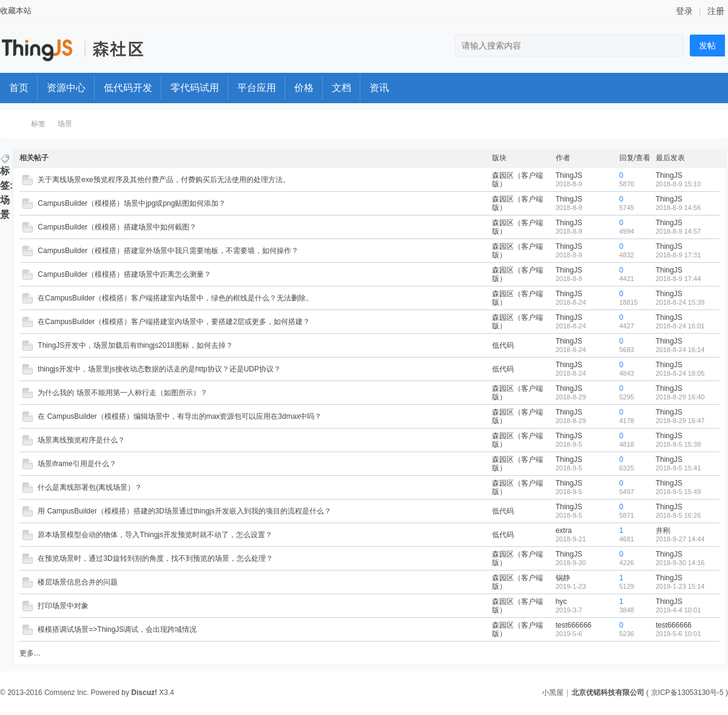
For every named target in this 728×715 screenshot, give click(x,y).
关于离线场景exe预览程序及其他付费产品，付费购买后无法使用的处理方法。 (163, 180)
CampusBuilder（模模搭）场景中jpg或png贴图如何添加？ (132, 203)
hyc (561, 601)
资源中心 (66, 88)
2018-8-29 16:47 (680, 421)
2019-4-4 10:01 (679, 610)
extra (564, 530)
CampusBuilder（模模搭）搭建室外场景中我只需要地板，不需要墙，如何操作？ (168, 251)
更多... (30, 653)
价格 (304, 88)
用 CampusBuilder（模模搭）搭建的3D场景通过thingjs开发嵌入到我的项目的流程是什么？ (184, 511)
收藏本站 (16, 11)
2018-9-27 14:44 (680, 539)
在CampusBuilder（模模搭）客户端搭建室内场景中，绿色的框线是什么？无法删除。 (175, 298)
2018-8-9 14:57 (679, 231)
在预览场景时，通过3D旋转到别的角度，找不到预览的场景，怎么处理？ (155, 558)
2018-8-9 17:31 (679, 255)
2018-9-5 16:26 (679, 515)
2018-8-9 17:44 (679, 279)
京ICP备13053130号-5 (687, 693)
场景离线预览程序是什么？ (81, 440)
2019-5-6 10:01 (679, 634)
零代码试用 (195, 88)
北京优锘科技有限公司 (608, 693)
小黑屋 (553, 693)
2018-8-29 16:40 (680, 397)
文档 (342, 88)
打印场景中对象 (63, 606)
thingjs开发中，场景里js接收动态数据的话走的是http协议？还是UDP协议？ (159, 369)
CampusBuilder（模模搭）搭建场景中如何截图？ (117, 227)
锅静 (563, 578)
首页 (19, 88)
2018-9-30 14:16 (680, 563)
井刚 (663, 530)
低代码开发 (128, 88)
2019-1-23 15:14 (680, 586)
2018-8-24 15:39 (680, 302)
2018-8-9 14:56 (679, 208)
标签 (38, 124)
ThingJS (569, 175)
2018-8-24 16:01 (680, 326)
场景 (65, 124)
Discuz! (144, 693)
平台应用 (257, 88)
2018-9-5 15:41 (679, 468)
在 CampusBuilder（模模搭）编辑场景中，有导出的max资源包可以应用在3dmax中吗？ (180, 416)
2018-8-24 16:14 (680, 350)
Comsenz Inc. (66, 693)
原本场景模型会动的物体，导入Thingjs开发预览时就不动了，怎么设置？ (155, 535)
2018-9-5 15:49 (679, 492)
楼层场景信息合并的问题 (78, 582)
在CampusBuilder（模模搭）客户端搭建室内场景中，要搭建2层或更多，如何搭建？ (174, 322)
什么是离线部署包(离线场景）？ (90, 487)
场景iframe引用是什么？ (77, 464)
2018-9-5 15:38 (679, 444)
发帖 (707, 46)
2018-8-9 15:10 (679, 184)
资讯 (379, 88)
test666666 (574, 625)
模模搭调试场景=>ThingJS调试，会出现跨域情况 (117, 629)
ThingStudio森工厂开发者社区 (14, 124)
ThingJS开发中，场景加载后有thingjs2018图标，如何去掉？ (135, 345)
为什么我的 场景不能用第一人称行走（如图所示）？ (122, 393)
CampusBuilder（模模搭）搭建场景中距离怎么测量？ (124, 274)
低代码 (503, 345)
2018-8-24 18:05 (680, 373)
